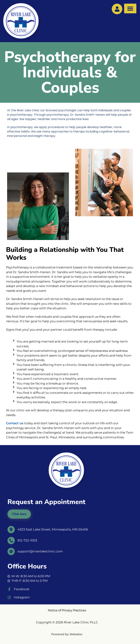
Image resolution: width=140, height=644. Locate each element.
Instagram (22, 597)
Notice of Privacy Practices (67, 610)
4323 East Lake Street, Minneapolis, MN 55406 (53, 529)
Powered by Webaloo (67, 634)
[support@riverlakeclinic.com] (11, 551)
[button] (130, 8)
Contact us (15, 423)
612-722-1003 (27, 540)
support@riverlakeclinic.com (40, 551)
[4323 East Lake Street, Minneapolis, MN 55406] (11, 530)
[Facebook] (9, 589)
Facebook (22, 589)
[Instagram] (9, 597)
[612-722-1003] (11, 541)
